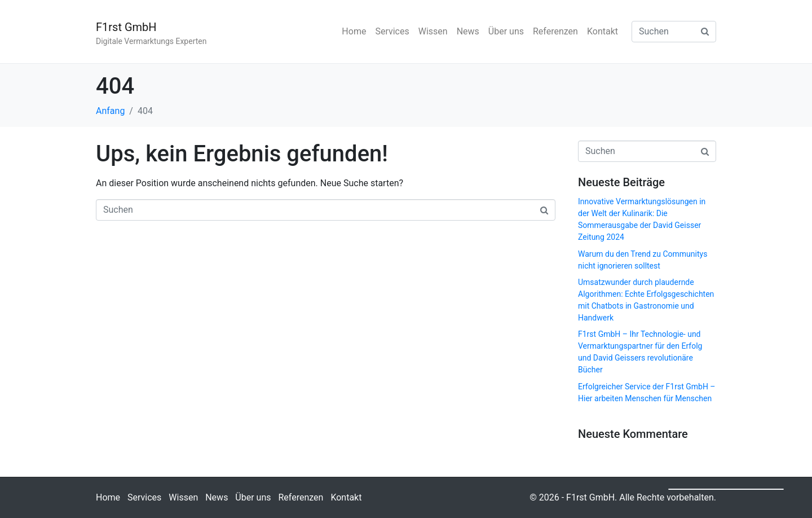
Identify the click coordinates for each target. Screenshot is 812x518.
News (468, 31)
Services (392, 31)
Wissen (433, 31)
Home (354, 31)
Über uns (506, 31)
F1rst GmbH (126, 27)
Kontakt (603, 31)
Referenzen (555, 31)
